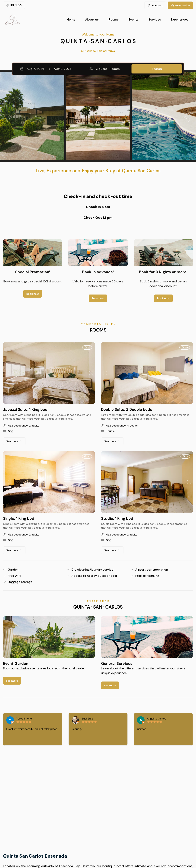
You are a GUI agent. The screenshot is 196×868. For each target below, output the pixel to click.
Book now (33, 294)
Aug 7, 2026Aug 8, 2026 (46, 69)
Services (155, 19)
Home (71, 19)
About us (92, 19)
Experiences (180, 19)
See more (16, 442)
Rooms (114, 19)
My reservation (180, 5)
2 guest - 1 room (105, 69)
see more (12, 681)
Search (157, 69)
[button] (98, 69)
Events (133, 19)
